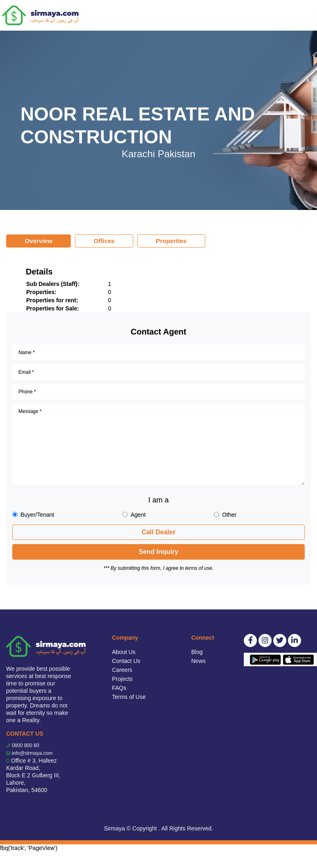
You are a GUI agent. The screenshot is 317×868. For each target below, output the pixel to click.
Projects (123, 679)
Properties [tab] (171, 241)
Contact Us (126, 661)
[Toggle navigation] (306, 16)
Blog (197, 652)
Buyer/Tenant (37, 515)
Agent (138, 515)
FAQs (119, 688)
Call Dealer (158, 532)
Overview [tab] (38, 241)
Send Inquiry (158, 552)
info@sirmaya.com (32, 753)
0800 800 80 (26, 745)
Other (229, 515)
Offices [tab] (104, 241)
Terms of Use (129, 697)
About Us (124, 652)
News (199, 661)
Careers (122, 670)
